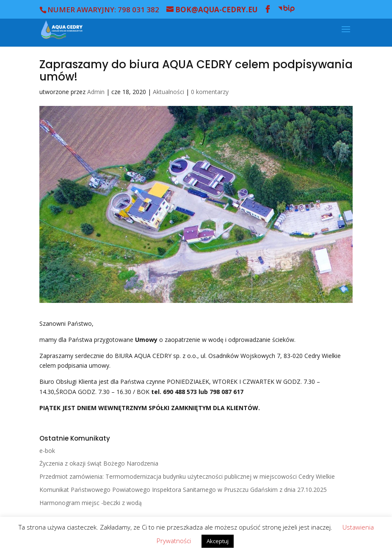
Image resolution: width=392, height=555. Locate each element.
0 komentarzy (210, 92)
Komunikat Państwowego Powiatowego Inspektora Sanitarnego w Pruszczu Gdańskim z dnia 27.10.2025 (183, 490)
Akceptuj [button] (218, 541)
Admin (96, 92)
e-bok (47, 451)
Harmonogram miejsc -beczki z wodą (91, 503)
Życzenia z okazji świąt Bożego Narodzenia (99, 463)
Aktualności (168, 92)
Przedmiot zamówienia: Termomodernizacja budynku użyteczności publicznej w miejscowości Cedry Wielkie (187, 476)
